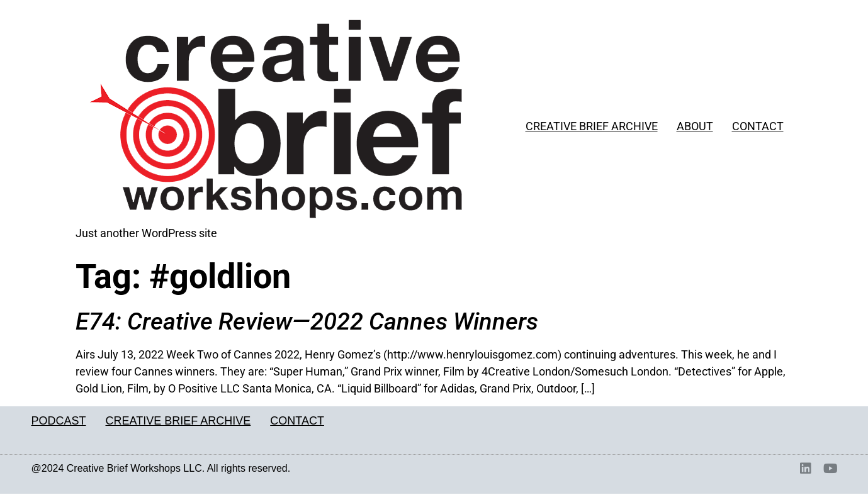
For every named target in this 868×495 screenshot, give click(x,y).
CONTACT (758, 126)
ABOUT (695, 126)
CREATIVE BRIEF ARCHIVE (592, 126)
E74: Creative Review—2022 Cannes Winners (307, 321)
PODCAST (59, 421)
